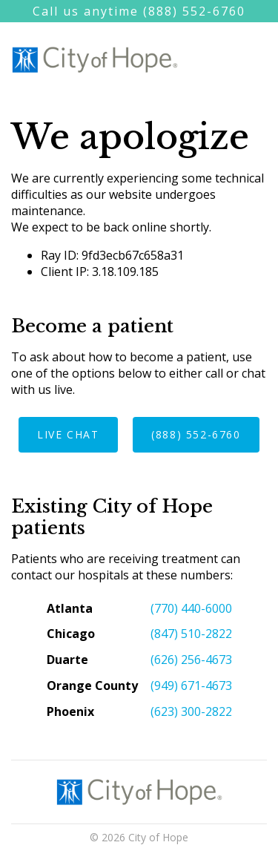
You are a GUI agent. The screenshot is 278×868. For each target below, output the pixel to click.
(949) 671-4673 (191, 685)
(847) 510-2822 (191, 634)
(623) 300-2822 (191, 711)
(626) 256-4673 (191, 660)
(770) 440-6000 (191, 608)
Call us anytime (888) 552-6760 (139, 11)
